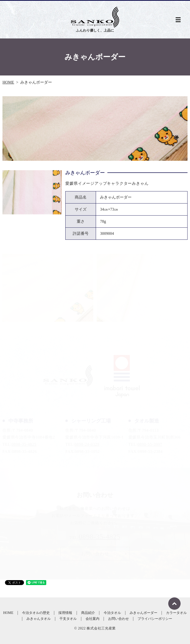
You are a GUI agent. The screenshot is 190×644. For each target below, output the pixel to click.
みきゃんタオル (39, 619)
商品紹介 (88, 613)
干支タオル (68, 619)
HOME (8, 82)
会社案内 (93, 619)
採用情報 (65, 613)
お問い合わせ (119, 619)
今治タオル (112, 613)
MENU (178, 20)
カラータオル (176, 613)
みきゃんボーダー (143, 613)
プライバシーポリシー (155, 619)
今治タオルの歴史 (36, 613)
